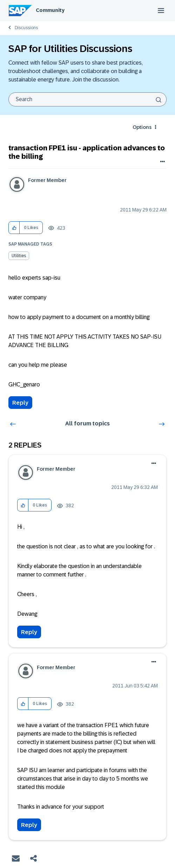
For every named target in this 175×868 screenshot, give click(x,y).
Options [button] (142, 127)
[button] (14, 228)
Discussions (26, 28)
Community (50, 10)
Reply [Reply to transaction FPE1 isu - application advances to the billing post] (20, 403)
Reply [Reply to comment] (29, 632)
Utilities (19, 256)
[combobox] (87, 99)
